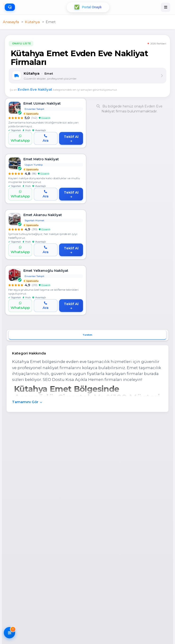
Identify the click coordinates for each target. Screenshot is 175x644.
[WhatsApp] (20, 138)
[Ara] (46, 138)
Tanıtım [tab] (87, 335)
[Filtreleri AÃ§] (9, 633)
